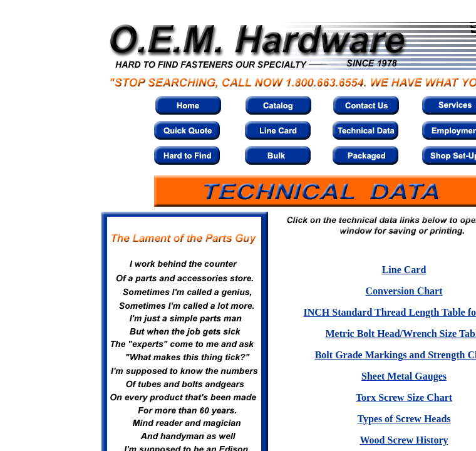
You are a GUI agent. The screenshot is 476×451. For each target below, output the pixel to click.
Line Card (404, 270)
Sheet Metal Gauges (404, 376)
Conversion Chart (404, 291)
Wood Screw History (404, 440)
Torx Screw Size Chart (404, 397)
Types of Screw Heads (404, 419)
